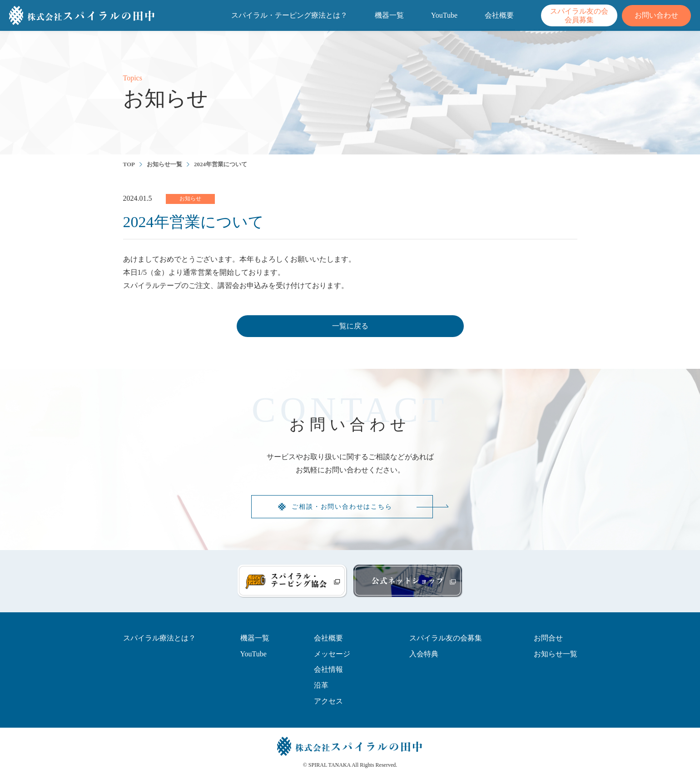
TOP (129, 164)
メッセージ (332, 654)
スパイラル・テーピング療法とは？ (289, 15)
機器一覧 (389, 15)
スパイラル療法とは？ (159, 638)
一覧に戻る (350, 326)
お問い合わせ (656, 15)
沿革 (321, 685)
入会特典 (424, 654)
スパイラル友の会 (579, 16)
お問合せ (548, 638)
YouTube (444, 15)
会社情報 (328, 669)
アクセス (328, 701)
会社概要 (499, 15)
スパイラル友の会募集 (446, 638)
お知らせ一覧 (164, 164)
